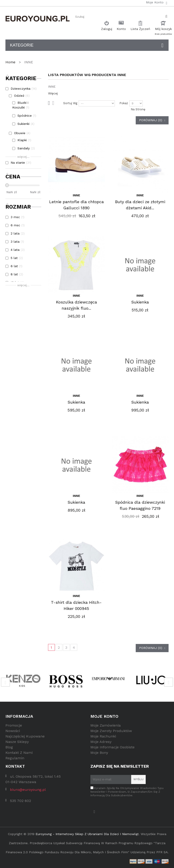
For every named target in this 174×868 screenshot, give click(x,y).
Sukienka (140, 302)
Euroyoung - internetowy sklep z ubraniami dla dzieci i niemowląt (87, 834)
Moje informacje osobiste (112, 747)
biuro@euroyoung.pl (28, 790)
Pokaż (124, 103)
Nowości (13, 731)
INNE (76, 195)
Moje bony (99, 753)
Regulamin (15, 758)
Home (11, 62)
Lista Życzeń (140, 29)
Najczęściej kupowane (25, 736)
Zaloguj (107, 29)
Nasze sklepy (17, 742)
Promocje (14, 725)
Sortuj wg (70, 103)
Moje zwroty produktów (111, 731)
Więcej (53, 93)
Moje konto (104, 716)
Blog (9, 747)
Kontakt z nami (19, 753)
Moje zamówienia (106, 725)
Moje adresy (101, 742)
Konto (121, 29)
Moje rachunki (103, 736)
